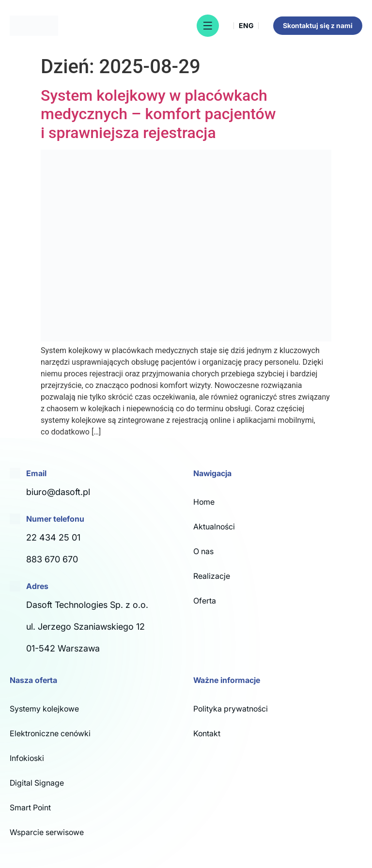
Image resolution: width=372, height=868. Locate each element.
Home (204, 502)
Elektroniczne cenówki (50, 733)
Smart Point (30, 807)
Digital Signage (37, 783)
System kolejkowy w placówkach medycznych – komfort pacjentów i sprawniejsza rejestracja (158, 114)
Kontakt (207, 733)
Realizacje (212, 576)
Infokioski (27, 758)
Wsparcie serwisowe (47, 832)
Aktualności (214, 527)
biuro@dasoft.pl (58, 492)
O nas (203, 551)
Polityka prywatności (231, 709)
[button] (208, 26)
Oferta (205, 601)
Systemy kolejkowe (44, 709)
